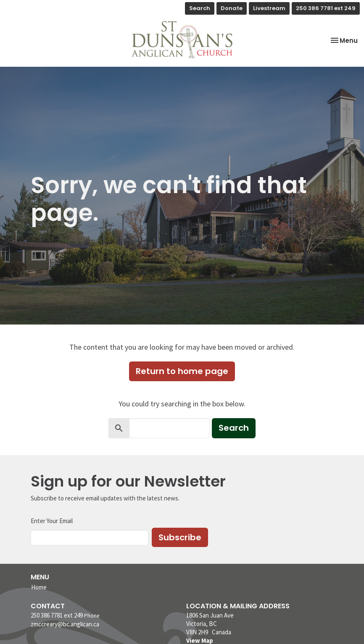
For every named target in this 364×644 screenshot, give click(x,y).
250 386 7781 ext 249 (326, 8)
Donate (232, 8)
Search (200, 8)
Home (39, 587)
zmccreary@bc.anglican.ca (65, 624)
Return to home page (182, 371)
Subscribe (180, 537)
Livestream (269, 8)
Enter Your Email (52, 521)
